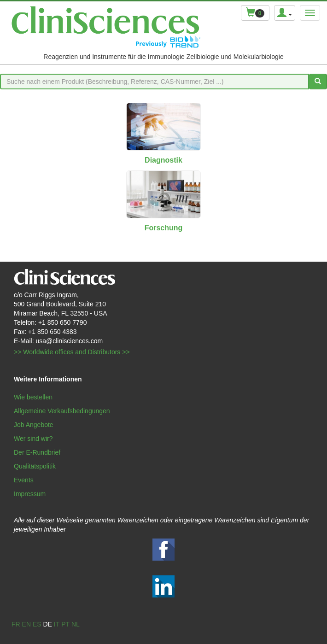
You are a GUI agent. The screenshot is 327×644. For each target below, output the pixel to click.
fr (16, 624)
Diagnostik (163, 160)
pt (65, 624)
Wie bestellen (33, 397)
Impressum (30, 494)
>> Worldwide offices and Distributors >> (72, 352)
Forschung (164, 228)
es (37, 624)
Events (24, 480)
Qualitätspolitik (35, 466)
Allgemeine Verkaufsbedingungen (62, 411)
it (57, 624)
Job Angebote (34, 425)
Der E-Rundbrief (37, 452)
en (26, 624)
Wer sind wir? (33, 439)
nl (76, 624)
